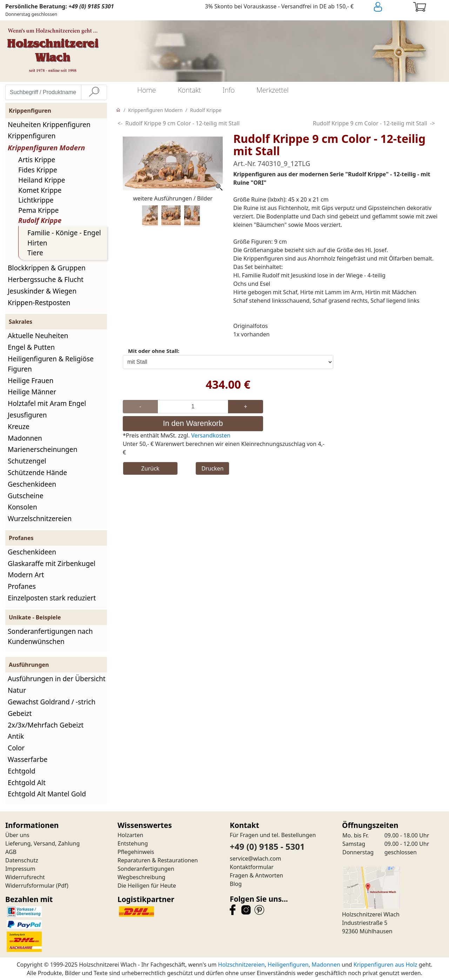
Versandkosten (211, 435)
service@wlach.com (256, 859)
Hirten (37, 243)
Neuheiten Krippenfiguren (49, 124)
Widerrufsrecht (25, 877)
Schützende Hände (37, 472)
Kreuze (19, 426)
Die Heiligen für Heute (147, 886)
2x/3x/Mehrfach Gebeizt (46, 725)
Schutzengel (27, 461)
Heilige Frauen (31, 380)
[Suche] (94, 92)
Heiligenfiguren (288, 965)
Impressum (20, 869)
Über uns (17, 835)
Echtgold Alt (27, 782)
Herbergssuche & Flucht (46, 279)
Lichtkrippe (36, 200)
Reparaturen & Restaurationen (158, 860)
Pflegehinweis (136, 852)
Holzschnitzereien (242, 965)
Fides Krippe (38, 170)
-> (433, 123)
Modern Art (26, 575)
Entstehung (133, 843)
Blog (236, 884)
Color (16, 748)
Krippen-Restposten (39, 302)
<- (120, 123)
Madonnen (25, 438)
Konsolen (22, 507)
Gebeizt (20, 713)
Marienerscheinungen (43, 449)
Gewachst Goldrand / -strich (52, 702)
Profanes (22, 586)
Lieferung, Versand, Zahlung (42, 843)
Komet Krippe (40, 190)
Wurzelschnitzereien (40, 518)
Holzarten (130, 835)
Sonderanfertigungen (146, 869)
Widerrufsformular (30, 886)
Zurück (150, 468)
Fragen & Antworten (256, 875)
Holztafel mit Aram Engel (47, 403)
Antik (16, 736)
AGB (11, 852)
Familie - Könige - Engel (64, 233)
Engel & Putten (31, 347)
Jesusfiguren (27, 415)
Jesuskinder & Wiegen (42, 291)
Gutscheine (25, 496)
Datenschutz (22, 860)
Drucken (212, 468)
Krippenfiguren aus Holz (386, 965)
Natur (17, 690)
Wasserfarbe (28, 759)
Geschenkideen (32, 484)
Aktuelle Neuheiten (38, 336)
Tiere (35, 253)
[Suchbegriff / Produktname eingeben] (43, 92)
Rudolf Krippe (40, 220)
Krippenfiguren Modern (46, 148)
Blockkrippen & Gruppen (47, 268)
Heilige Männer (32, 392)
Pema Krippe (38, 210)
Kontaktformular (252, 867)
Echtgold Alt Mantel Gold (47, 794)
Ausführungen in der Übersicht (57, 679)
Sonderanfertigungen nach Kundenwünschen (50, 636)
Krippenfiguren (32, 136)
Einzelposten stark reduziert (52, 598)
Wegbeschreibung (141, 877)
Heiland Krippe (42, 180)
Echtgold (22, 771)
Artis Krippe (37, 160)
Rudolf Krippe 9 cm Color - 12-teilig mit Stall (182, 123)
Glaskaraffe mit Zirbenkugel (52, 563)
